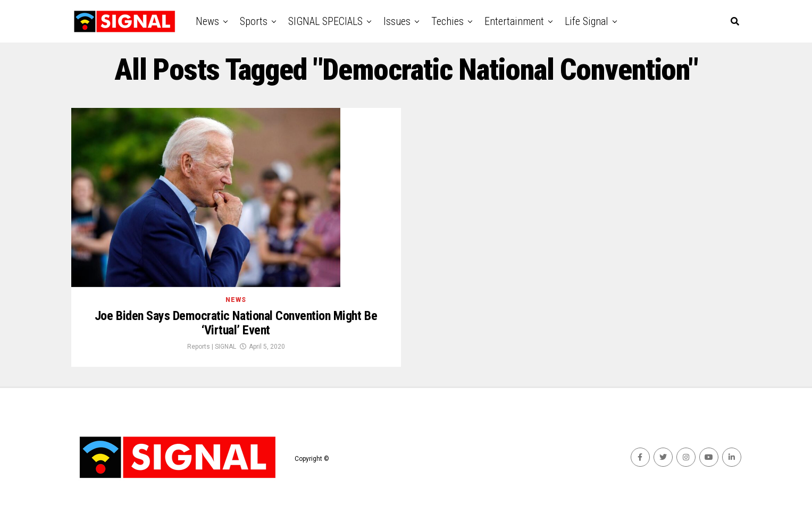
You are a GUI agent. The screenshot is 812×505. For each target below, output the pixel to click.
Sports (254, 21)
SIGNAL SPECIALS (325, 21)
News (207, 21)
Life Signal (587, 21)
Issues (397, 21)
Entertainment (514, 21)
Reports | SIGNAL (212, 347)
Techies (447, 21)
